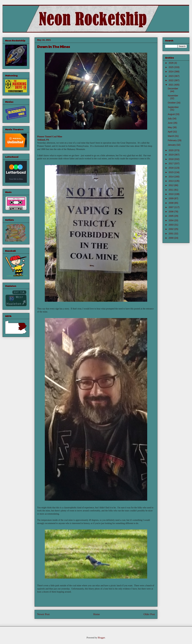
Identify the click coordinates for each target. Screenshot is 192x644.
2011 (171, 190)
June (171, 123)
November (173, 96)
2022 (171, 80)
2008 (171, 203)
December (173, 89)
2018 (171, 159)
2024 (171, 72)
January (172, 145)
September (173, 107)
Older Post (149, 614)
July (170, 119)
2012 (171, 185)
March (171, 136)
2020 (171, 150)
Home (97, 614)
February (173, 140)
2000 (171, 238)
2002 (171, 229)
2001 (171, 234)
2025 (171, 67)
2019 (171, 155)
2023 (171, 76)
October (172, 103)
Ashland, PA (43, 140)
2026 (171, 63)
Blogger (101, 638)
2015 (171, 172)
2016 (171, 168)
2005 (171, 216)
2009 (171, 198)
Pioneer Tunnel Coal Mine (50, 137)
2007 (171, 207)
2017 (171, 163)
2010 (171, 194)
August (172, 114)
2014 (171, 177)
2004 (171, 220)
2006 (171, 212)
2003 (171, 225)
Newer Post (43, 614)
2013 (171, 181)
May (170, 127)
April (170, 132)
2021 (171, 85)
